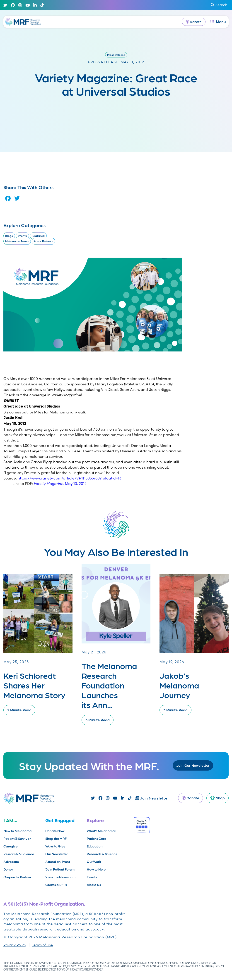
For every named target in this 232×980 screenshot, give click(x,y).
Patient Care (96, 839)
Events (22, 236)
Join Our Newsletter (193, 765)
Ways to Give (55, 846)
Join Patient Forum (60, 869)
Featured (38, 236)
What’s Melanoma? (101, 831)
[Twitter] (5, 5)
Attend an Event (58, 862)
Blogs (9, 236)
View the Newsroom (60, 877)
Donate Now (55, 831)
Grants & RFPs (56, 885)
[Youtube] (28, 5)
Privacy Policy (15, 945)
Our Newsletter (57, 854)
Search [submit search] (219, 5)
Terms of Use (42, 945)
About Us (94, 885)
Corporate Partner (17, 877)
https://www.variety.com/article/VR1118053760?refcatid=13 (69, 478)
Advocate (11, 862)
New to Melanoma (17, 831)
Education (95, 846)
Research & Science (19, 854)
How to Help (96, 869)
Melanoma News (17, 241)
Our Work (94, 862)
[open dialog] (218, 22)
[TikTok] (42, 5)
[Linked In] (35, 5)
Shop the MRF (56, 839)
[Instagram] (20, 5)
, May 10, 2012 (60, 484)
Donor (8, 869)
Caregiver (11, 846)
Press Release (116, 55)
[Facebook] (13, 5)
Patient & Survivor (17, 839)
